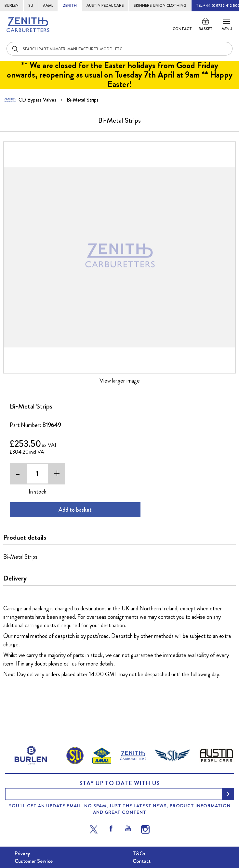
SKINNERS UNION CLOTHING (160, 6)
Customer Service (34, 861)
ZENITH (70, 6)
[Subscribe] (228, 794)
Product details (25, 537)
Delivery (15, 578)
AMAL (48, 6)
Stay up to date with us (120, 783)
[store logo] (28, 25)
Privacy (22, 854)
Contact (182, 29)
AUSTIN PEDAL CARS (105, 6)
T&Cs (139, 854)
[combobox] (119, 49)
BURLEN (12, 6)
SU (31, 6)
